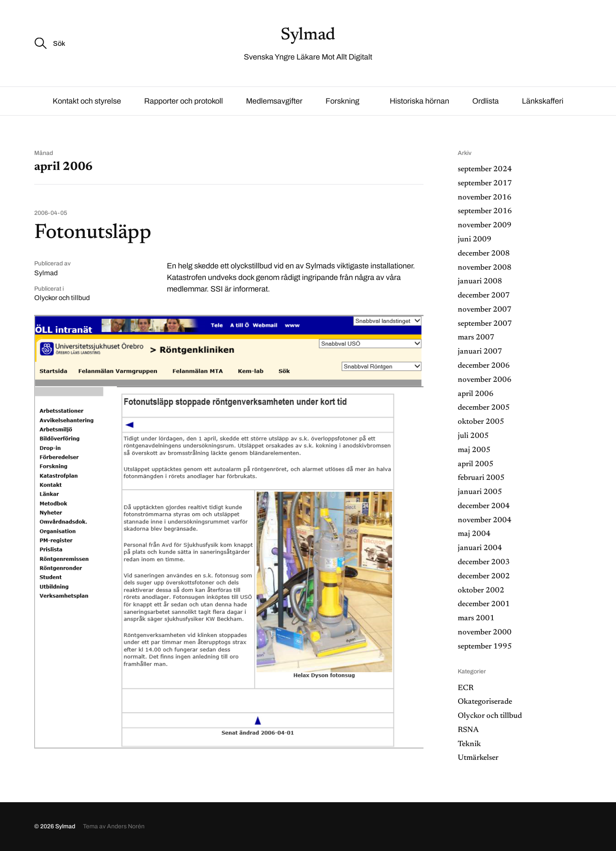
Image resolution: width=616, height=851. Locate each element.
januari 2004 (480, 548)
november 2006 (485, 380)
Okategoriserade (485, 702)
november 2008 (485, 268)
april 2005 (476, 464)
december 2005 (484, 408)
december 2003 (484, 562)
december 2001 (484, 604)
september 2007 (485, 324)
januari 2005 (480, 492)
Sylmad (308, 36)
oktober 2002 (481, 591)
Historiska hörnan (419, 101)
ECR (466, 688)
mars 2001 (476, 619)
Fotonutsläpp (93, 233)
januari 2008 (480, 282)
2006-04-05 (51, 213)
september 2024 (485, 170)
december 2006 (484, 366)
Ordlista (486, 101)
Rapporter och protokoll (184, 101)
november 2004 (485, 521)
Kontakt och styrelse (87, 101)
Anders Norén (126, 826)
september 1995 (485, 647)
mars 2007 (476, 338)
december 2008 (484, 254)
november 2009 (485, 226)
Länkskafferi (543, 101)
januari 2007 (480, 352)
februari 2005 (481, 478)
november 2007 (485, 310)
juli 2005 (473, 436)
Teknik (469, 744)
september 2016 (485, 211)
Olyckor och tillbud (62, 298)
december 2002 (484, 577)
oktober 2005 (481, 422)
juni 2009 (475, 240)
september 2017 (485, 184)
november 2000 (485, 633)
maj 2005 (474, 450)
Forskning (342, 101)
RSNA (468, 730)
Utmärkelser (478, 758)
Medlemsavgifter (274, 101)
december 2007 (484, 296)
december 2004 (484, 506)
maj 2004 (474, 534)
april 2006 (476, 394)
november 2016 (485, 198)
